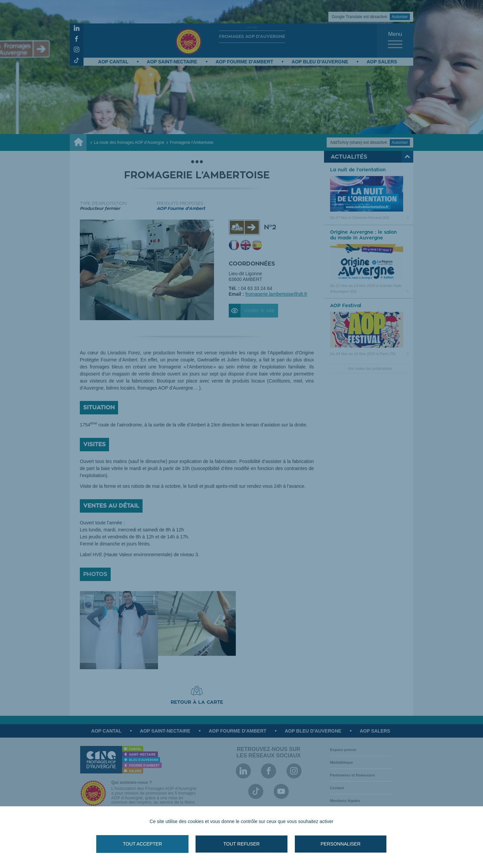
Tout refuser (241, 844)
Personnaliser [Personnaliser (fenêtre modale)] (332, 844)
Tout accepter (151, 844)
